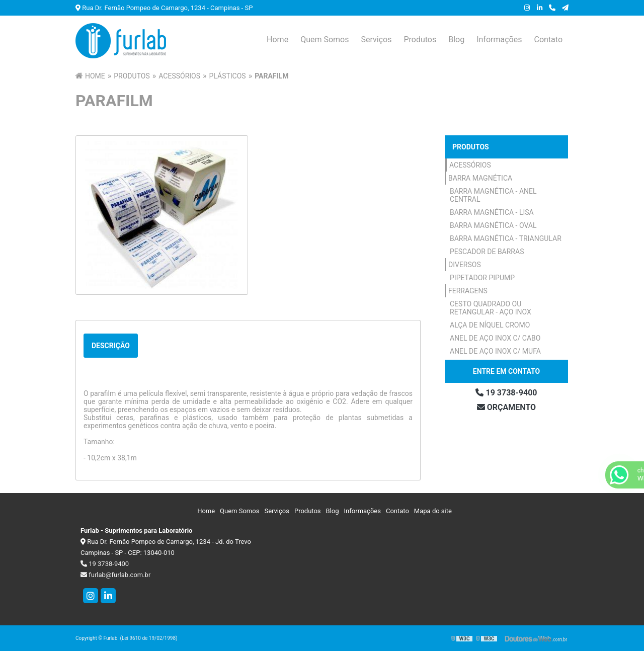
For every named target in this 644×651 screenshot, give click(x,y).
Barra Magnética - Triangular (506, 238)
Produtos (420, 39)
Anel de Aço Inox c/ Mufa (495, 351)
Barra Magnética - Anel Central (493, 195)
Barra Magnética (480, 178)
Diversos (465, 265)
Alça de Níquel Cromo (490, 325)
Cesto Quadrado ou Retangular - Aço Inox (491, 308)
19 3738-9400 (506, 393)
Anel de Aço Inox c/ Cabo (495, 338)
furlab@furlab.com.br (115, 575)
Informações (499, 39)
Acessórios (470, 165)
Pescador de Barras (487, 252)
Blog (456, 39)
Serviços (376, 39)
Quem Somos (325, 39)
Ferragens (468, 291)
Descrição (111, 346)
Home (277, 39)
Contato (548, 39)
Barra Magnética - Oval (493, 225)
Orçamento (506, 407)
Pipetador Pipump (482, 278)
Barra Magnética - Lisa (492, 212)
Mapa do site (433, 511)
